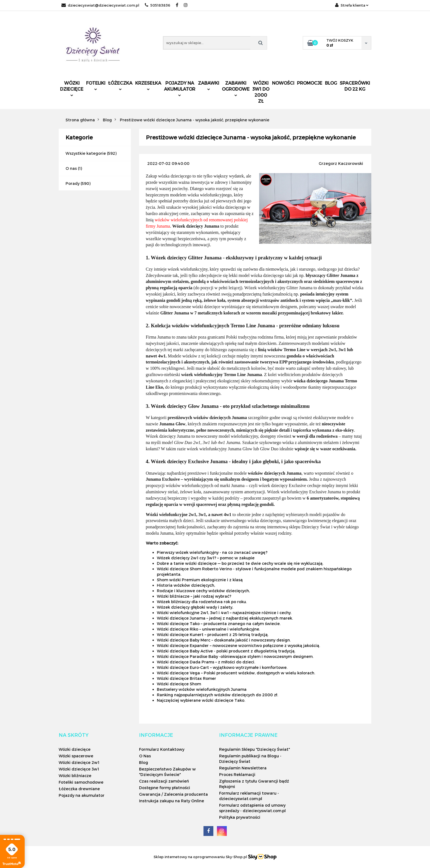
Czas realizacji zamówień (164, 781)
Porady (73, 183)
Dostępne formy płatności (165, 788)
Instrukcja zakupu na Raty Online (172, 801)
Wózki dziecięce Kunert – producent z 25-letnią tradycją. (213, 634)
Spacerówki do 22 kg (355, 86)
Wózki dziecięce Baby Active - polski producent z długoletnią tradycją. (226, 651)
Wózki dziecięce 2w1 (79, 762)
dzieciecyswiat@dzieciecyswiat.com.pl (100, 5)
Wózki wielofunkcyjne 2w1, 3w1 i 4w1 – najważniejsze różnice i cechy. (224, 613)
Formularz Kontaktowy (162, 749)
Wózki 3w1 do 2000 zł (261, 92)
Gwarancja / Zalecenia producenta (173, 794)
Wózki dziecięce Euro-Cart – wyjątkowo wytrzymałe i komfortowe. (222, 667)
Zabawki (209, 85)
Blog (331, 83)
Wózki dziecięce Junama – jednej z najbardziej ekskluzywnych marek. (225, 618)
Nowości (283, 83)
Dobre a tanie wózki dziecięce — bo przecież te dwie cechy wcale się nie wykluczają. (240, 563)
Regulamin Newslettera (243, 768)
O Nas (145, 756)
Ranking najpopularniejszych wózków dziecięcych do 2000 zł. (217, 695)
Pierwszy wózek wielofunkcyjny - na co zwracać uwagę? (212, 552)
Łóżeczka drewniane (79, 789)
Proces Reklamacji (237, 774)
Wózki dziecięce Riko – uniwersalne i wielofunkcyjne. (208, 629)
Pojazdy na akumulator (180, 88)
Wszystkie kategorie (86, 153)
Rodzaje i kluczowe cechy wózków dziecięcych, (203, 591)
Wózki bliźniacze (75, 776)
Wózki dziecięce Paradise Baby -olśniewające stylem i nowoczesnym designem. (235, 656)
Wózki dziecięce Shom (179, 684)
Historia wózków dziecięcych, (186, 585)
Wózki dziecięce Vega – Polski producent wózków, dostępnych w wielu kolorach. (236, 673)
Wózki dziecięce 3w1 (79, 769)
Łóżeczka (120, 85)
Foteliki (96, 85)
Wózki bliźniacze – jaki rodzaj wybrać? (194, 596)
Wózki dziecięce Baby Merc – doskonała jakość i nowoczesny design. (224, 640)
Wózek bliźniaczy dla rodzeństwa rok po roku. (202, 602)
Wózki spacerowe (76, 756)
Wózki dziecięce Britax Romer (186, 678)
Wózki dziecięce (72, 88)
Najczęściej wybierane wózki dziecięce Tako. (201, 700)
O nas (71, 168)
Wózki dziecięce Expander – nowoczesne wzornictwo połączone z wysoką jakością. (238, 645)
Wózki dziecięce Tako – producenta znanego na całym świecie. (219, 624)
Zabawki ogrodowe (236, 88)
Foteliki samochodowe (81, 782)
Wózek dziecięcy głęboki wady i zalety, (195, 607)
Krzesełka (148, 85)
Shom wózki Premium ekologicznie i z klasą (200, 580)
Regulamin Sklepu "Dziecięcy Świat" (254, 749)
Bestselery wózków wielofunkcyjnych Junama (202, 689)
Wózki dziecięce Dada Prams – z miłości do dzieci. (206, 662)
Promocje (310, 83)
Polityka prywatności (240, 817)
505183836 (158, 5)
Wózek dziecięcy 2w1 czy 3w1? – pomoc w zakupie (206, 558)
